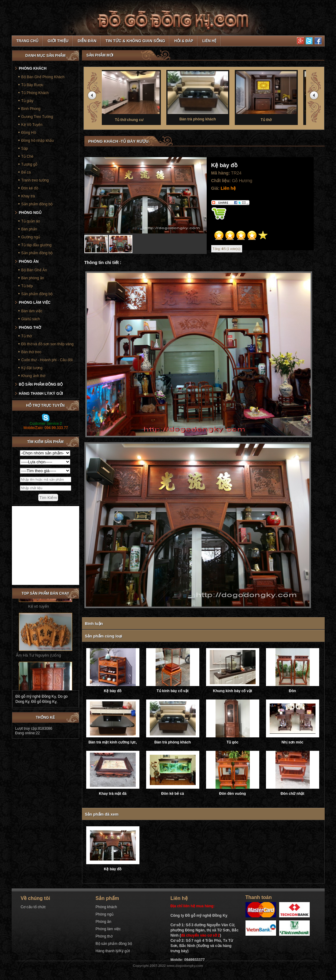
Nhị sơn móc (292, 742)
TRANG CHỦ (28, 41)
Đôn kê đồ (30, 188)
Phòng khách (33, 68)
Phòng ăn (29, 262)
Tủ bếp (27, 286)
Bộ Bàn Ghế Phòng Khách (43, 77)
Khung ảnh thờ (33, 376)
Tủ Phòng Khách (35, 93)
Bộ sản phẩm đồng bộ (41, 384)
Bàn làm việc (32, 311)
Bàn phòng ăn (33, 278)
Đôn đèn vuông (233, 794)
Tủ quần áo (31, 221)
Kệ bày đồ (113, 691)
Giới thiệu (58, 41)
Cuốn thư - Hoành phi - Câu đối (47, 360)
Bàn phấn (29, 229)
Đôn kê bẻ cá (172, 794)
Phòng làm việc (35, 303)
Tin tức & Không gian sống (135, 41)
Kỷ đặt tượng (32, 368)
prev (93, 97)
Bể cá (26, 172)
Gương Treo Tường (37, 117)
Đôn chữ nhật (293, 794)
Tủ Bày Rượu (32, 85)
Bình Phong (31, 109)
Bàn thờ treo (31, 352)
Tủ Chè (28, 156)
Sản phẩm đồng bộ (37, 204)
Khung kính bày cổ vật (232, 691)
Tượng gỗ (30, 164)
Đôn (292, 691)
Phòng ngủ (30, 213)
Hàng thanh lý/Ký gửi (41, 394)
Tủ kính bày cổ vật (172, 691)
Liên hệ (209, 41)
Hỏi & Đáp (184, 41)
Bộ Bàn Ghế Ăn (34, 270)
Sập (25, 149)
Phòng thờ (30, 328)
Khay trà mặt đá (113, 794)
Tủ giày (28, 101)
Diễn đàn (87, 41)
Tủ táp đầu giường (37, 245)
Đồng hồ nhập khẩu (38, 141)
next (315, 97)
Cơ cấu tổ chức (33, 907)
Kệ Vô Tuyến (32, 125)
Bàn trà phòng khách (205, 96)
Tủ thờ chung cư (136, 96)
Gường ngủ (31, 237)
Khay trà (28, 196)
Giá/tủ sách (31, 319)
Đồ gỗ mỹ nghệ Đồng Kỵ (36, 696)
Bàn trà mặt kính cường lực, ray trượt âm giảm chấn (113, 742)
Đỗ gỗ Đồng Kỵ (44, 702)
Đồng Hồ (29, 133)
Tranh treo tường (35, 180)
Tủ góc (233, 742)
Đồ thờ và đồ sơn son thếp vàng (48, 344)
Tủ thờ (273, 96)
